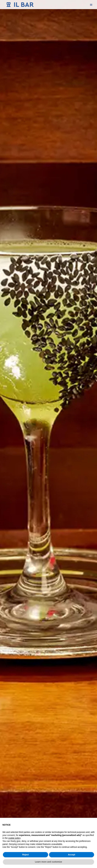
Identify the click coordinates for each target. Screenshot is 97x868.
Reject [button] (26, 855)
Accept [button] (72, 855)
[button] (91, 5)
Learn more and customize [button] (49, 862)
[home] (19, 5)
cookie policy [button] (14, 838)
